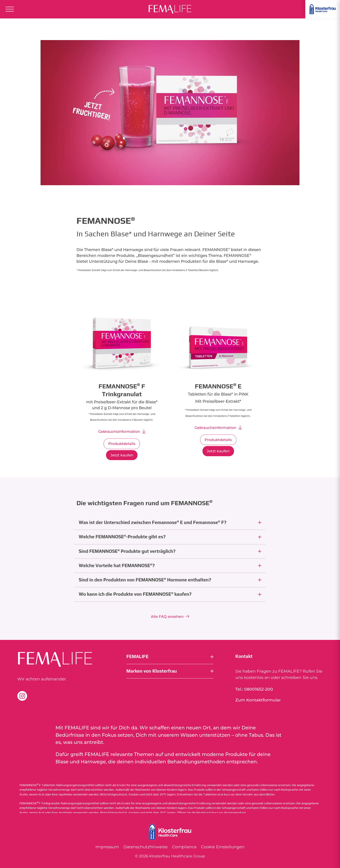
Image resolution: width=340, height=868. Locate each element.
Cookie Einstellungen (223, 847)
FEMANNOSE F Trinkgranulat (40, 803)
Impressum (107, 847)
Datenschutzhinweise (146, 847)
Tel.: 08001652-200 (254, 689)
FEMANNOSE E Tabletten (37, 785)
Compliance (184, 847)
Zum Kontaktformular (258, 700)
